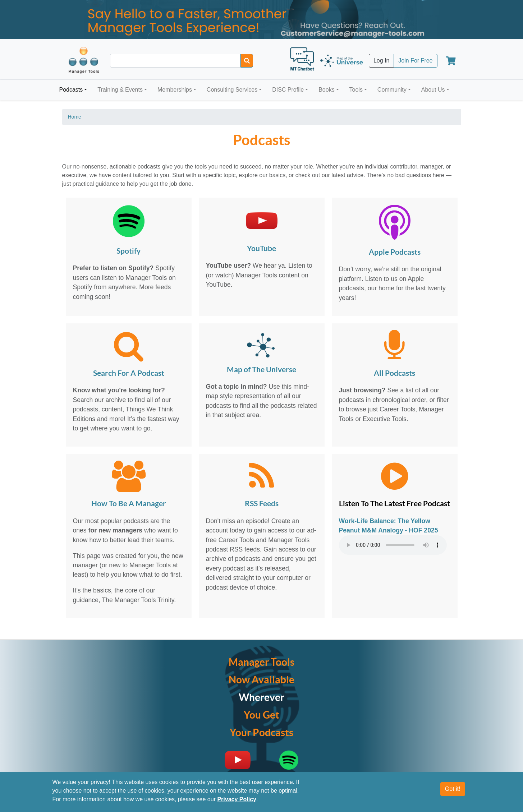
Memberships (175, 90)
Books (326, 90)
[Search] (247, 61)
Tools (356, 90)
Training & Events (120, 90)
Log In (381, 61)
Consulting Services (232, 90)
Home (75, 117)
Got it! (453, 789)
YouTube (261, 249)
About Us (433, 90)
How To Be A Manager (129, 504)
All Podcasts (394, 373)
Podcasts (71, 90)
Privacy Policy (237, 799)
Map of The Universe (261, 370)
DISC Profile (288, 90)
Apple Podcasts (395, 252)
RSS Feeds (262, 504)
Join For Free (415, 61)
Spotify (129, 251)
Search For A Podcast (129, 373)
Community (392, 90)
